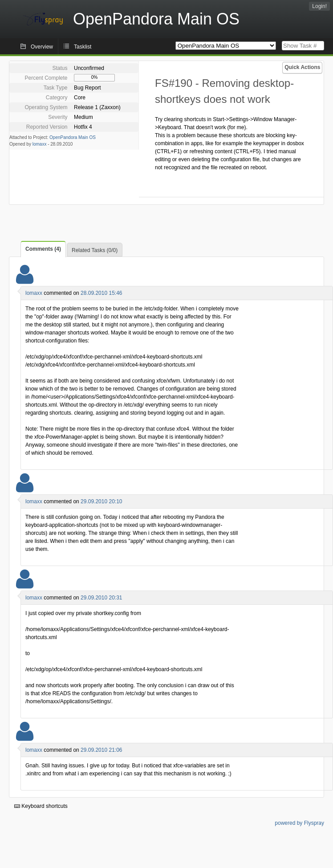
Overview (42, 47)
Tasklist (83, 47)
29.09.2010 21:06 (101, 750)
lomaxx (40, 144)
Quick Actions (302, 67)
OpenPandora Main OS (73, 137)
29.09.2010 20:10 (101, 501)
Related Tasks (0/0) (95, 250)
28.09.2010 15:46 (101, 293)
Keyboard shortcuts (41, 806)
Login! (319, 6)
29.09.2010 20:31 (101, 598)
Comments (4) (43, 249)
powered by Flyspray (299, 823)
